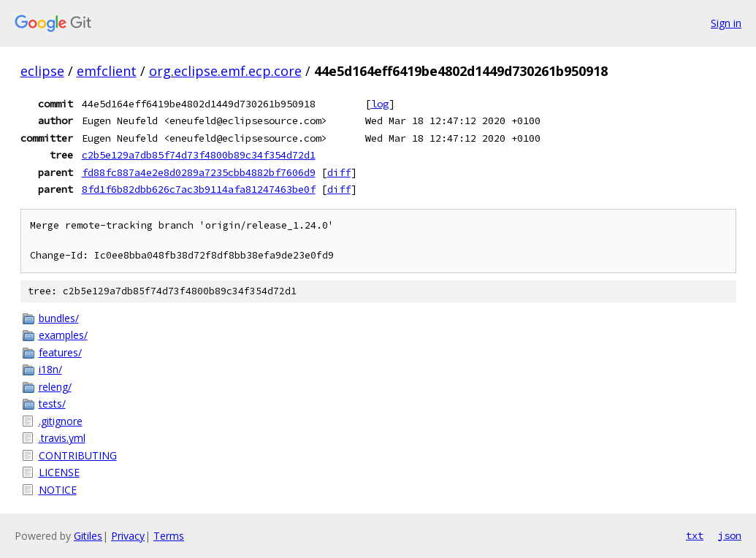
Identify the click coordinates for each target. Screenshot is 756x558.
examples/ (63, 335)
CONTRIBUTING (78, 455)
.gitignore (61, 421)
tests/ (52, 404)
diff (339, 172)
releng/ (55, 387)
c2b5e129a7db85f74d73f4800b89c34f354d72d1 (199, 155)
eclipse (42, 71)
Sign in (726, 23)
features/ (60, 352)
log (380, 104)
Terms (169, 536)
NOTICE (58, 490)
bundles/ (59, 318)
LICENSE (59, 472)
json (730, 535)
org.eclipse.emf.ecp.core (225, 71)
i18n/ (50, 369)
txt (695, 535)
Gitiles (88, 536)
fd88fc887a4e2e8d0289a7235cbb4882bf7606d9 (199, 172)
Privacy (128, 536)
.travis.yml (62, 438)
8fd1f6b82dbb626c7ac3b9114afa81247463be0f (199, 189)
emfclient (107, 71)
